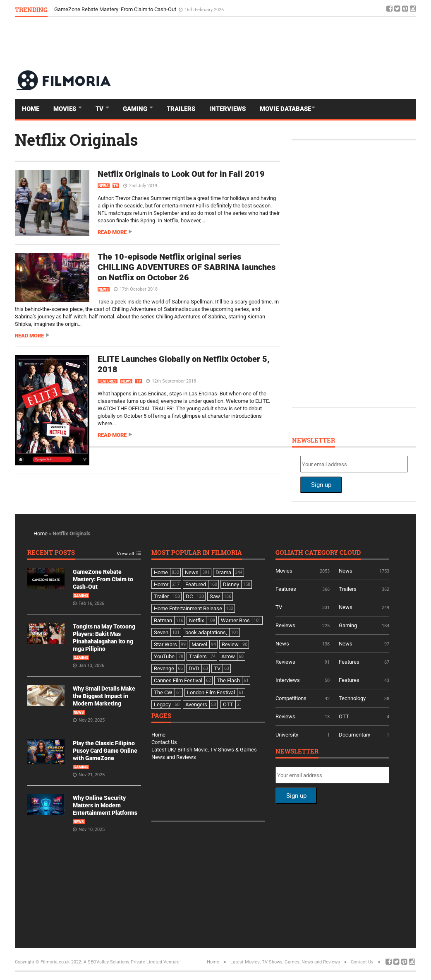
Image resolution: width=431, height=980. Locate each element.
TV (100, 109)
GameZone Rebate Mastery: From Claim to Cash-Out (116, 9)
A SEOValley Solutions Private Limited (123, 962)
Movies (66, 109)
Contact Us (164, 742)
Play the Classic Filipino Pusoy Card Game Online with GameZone (105, 751)
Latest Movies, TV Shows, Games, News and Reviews (285, 962)
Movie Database (285, 109)
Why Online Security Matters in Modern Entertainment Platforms (105, 805)
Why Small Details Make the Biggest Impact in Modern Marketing (104, 696)
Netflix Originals (77, 140)
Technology (352, 698)
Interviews (227, 109)
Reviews (285, 625)
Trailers (181, 109)
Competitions (291, 698)
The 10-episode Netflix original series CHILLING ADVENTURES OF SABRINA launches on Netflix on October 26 (187, 267)
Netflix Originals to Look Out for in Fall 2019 (181, 174)
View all (125, 554)
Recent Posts (51, 553)
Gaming (136, 109)
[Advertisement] (266, 43)
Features (108, 381)
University (287, 735)
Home (31, 109)
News (104, 186)
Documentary (354, 735)
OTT (344, 716)
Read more (112, 232)
